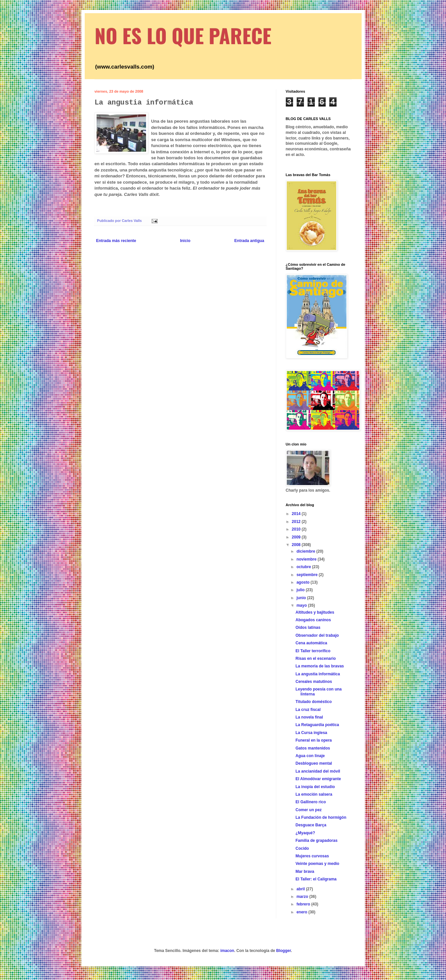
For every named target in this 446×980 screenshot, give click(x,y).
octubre (304, 567)
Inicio (185, 241)
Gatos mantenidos (313, 748)
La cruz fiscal (308, 710)
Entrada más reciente (116, 241)
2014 (297, 514)
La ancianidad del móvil (318, 771)
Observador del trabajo (317, 635)
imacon (227, 951)
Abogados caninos (313, 620)
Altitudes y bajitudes (315, 612)
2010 (297, 529)
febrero (304, 904)
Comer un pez (308, 810)
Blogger (284, 951)
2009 (297, 537)
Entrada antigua (249, 241)
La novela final (309, 717)
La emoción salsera (314, 794)
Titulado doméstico (313, 702)
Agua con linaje (310, 756)
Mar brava (305, 872)
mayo (302, 605)
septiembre (307, 575)
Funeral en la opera (313, 740)
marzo (303, 897)
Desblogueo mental (314, 763)
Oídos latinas (308, 628)
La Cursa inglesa (311, 733)
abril (301, 889)
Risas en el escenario (315, 658)
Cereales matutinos (314, 682)
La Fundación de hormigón (321, 817)
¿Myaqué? (305, 833)
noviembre (307, 559)
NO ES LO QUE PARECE (183, 35)
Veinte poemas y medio (317, 864)
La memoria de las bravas (320, 666)
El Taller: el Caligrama (316, 879)
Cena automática (311, 643)
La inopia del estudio (315, 787)
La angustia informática (318, 674)
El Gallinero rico (311, 802)
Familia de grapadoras (316, 841)
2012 (297, 522)
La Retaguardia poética (317, 725)
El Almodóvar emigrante (318, 779)
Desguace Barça (311, 825)
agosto (303, 582)
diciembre (306, 551)
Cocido (302, 848)
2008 (297, 545)
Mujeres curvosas (312, 856)
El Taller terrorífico (313, 651)
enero (302, 912)
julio (301, 590)
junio (302, 598)
